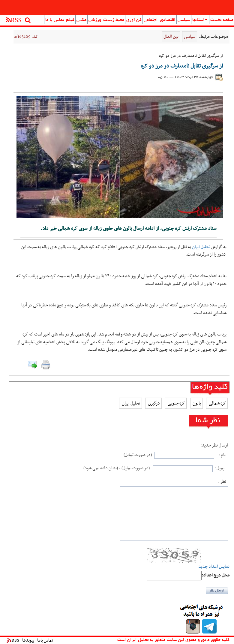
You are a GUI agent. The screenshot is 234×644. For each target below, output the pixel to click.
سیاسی (184, 20)
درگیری (153, 403)
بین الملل (171, 37)
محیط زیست (114, 20)
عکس (81, 20)
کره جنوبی (176, 403)
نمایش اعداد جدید (214, 567)
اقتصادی (168, 20)
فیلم (70, 20)
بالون (197, 403)
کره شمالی (217, 403)
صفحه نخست (222, 20)
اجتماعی (151, 20)
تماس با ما (55, 20)
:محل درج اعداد (216, 575)
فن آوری (134, 20)
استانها (200, 20)
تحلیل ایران (201, 247)
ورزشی (95, 20)
